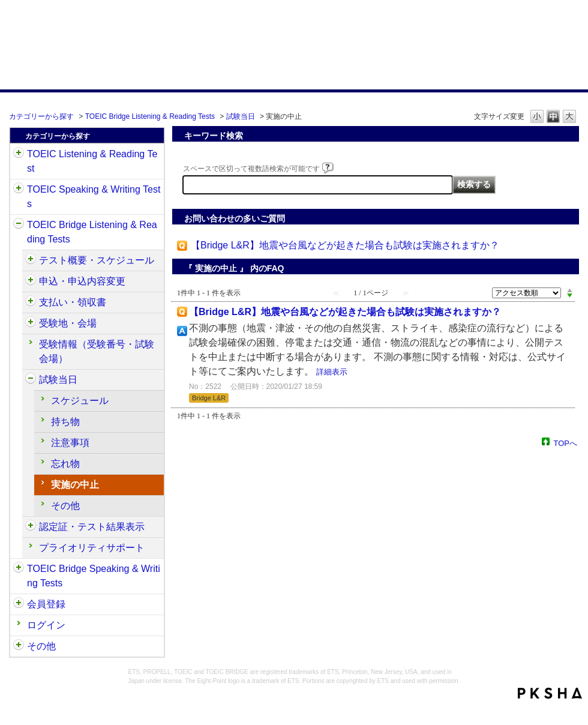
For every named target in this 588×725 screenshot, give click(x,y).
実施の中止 (75, 485)
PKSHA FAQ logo (550, 693)
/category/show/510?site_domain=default (31, 260)
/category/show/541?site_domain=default (31, 527)
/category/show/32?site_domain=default (19, 190)
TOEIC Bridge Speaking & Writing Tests (94, 576)
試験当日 (241, 116)
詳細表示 (332, 372)
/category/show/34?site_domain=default (19, 569)
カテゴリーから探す (41, 116)
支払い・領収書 (73, 302)
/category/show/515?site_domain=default (31, 281)
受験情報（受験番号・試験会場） (97, 351)
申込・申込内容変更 (82, 281)
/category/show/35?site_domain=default (19, 646)
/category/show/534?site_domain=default (31, 380)
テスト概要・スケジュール (97, 260)
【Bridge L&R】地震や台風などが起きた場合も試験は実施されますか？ (345, 245)
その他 (65, 506)
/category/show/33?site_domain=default (19, 225)
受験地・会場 (68, 323)
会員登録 (46, 604)
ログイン (46, 625)
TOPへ (566, 443)
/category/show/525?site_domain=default (31, 302)
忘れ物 (65, 464)
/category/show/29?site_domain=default (19, 604)
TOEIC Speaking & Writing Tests (94, 197)
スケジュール (80, 401)
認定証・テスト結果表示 (92, 527)
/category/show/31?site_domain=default (19, 154)
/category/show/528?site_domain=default (31, 323)
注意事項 (70, 443)
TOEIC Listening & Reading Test (92, 161)
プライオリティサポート (92, 548)
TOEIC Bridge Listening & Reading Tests (150, 116)
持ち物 (65, 422)
